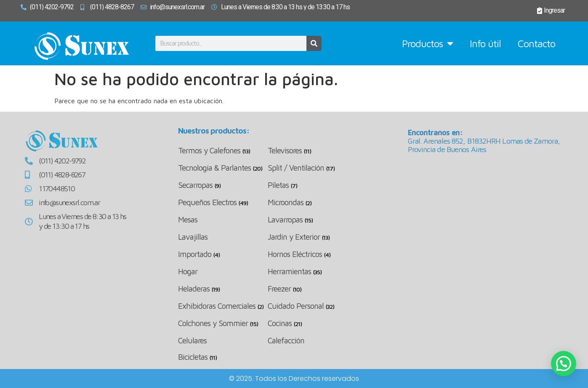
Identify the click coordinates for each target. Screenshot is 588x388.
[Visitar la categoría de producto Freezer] (313, 289)
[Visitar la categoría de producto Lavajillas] (223, 237)
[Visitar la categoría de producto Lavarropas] (313, 220)
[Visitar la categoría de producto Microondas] (313, 202)
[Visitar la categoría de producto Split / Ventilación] (313, 168)
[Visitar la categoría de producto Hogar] (223, 271)
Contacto (536, 43)
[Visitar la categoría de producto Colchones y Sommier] (223, 323)
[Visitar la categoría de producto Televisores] (313, 151)
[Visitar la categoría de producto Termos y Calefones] (223, 151)
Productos (427, 43)
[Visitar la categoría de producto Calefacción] (313, 340)
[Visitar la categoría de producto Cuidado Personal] (313, 306)
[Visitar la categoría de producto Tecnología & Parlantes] (223, 168)
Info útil (485, 43)
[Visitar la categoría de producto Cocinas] (313, 323)
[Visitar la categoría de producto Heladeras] (223, 289)
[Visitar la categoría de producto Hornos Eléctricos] (313, 254)
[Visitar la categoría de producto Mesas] (223, 219)
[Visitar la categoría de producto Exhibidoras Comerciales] (223, 306)
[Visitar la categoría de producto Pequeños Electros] (223, 202)
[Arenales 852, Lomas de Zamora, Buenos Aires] (486, 223)
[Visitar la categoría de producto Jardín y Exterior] (313, 237)
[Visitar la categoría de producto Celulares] (223, 340)
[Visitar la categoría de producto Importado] (223, 254)
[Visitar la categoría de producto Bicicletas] (223, 357)
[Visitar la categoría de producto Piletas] (313, 185)
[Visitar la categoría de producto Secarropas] (223, 185)
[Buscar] (314, 43)
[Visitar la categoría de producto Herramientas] (313, 272)
